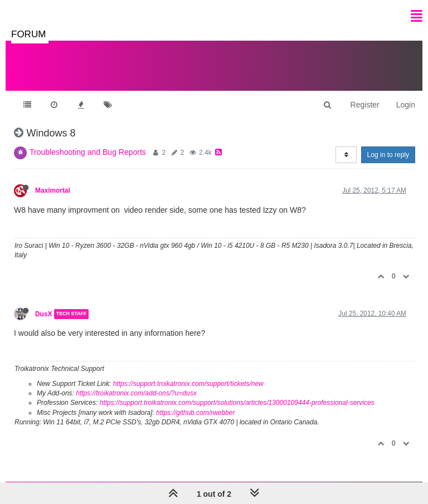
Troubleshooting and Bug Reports (88, 152)
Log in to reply (388, 155)
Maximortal (53, 190)
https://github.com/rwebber (195, 413)
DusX (43, 314)
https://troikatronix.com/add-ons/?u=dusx (136, 393)
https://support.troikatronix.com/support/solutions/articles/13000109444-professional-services (237, 403)
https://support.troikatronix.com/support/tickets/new (188, 384)
